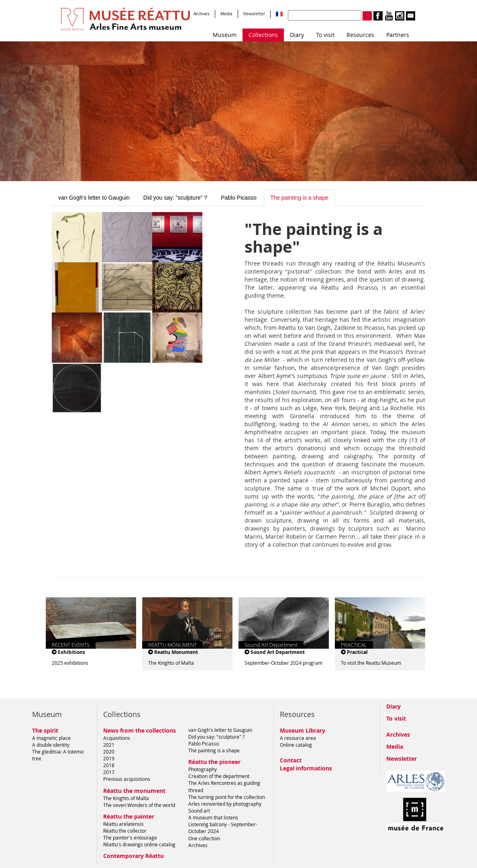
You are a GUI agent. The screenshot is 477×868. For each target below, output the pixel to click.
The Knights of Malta (171, 663)
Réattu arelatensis (123, 824)
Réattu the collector (125, 831)
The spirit (45, 730)
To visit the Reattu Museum (371, 663)
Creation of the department (219, 776)
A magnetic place (51, 738)
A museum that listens (213, 817)
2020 (109, 752)
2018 (109, 765)
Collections (263, 35)
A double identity (51, 745)
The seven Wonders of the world (139, 805)
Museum (225, 35)
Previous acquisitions (127, 779)
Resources (360, 35)
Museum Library (303, 730)
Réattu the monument (134, 791)
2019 (109, 758)
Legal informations (306, 768)
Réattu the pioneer (214, 762)
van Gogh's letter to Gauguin (94, 198)
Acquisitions (117, 738)
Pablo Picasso (239, 198)
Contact (291, 760)
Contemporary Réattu (134, 856)
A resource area (298, 738)
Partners (398, 35)
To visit (325, 35)
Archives (202, 14)
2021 (109, 745)
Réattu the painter (129, 816)
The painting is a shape (299, 198)
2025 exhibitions (70, 663)
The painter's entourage (130, 837)
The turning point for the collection (227, 797)
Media (226, 14)
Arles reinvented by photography (225, 804)
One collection (204, 838)
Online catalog (296, 745)
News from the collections (140, 730)
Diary (297, 35)
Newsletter (254, 14)
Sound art (199, 811)
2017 (109, 772)
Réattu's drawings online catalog (139, 844)
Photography (203, 769)
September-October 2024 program (283, 663)
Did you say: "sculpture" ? (175, 198)
